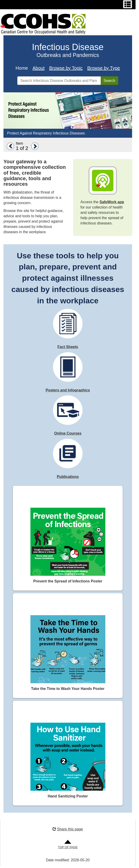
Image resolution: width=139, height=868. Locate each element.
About (38, 68)
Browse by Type (104, 68)
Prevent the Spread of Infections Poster (68, 581)
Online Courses (68, 433)
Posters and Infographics (68, 390)
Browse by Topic (66, 68)
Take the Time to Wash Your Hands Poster (68, 689)
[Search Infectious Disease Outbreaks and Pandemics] (59, 81)
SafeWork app (112, 202)
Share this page (68, 829)
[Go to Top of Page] (68, 845)
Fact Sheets (68, 347)
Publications (68, 477)
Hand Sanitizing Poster (68, 796)
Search (109, 81)
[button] (9, 146)
